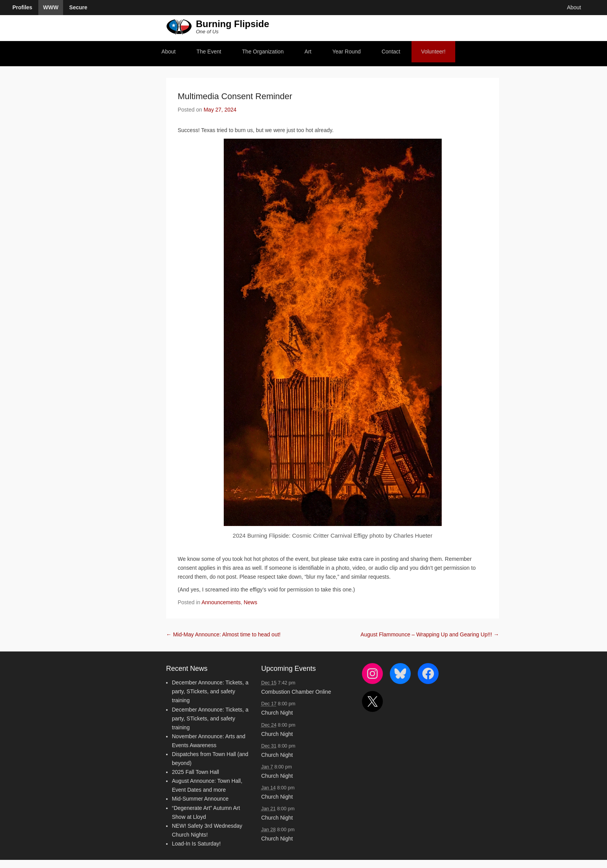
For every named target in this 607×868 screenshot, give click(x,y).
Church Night (277, 713)
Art (308, 52)
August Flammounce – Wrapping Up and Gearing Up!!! (430, 634)
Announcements (221, 602)
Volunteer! (433, 52)
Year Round (346, 52)
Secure (78, 7)
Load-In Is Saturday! (196, 844)
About (169, 52)
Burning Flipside (232, 24)
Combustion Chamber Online (296, 692)
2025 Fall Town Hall (195, 772)
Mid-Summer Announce (200, 799)
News (250, 602)
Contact (391, 52)
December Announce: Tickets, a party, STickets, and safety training (210, 691)
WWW (51, 7)
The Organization (263, 52)
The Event (209, 52)
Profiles (22, 7)
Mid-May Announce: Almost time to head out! (223, 634)
